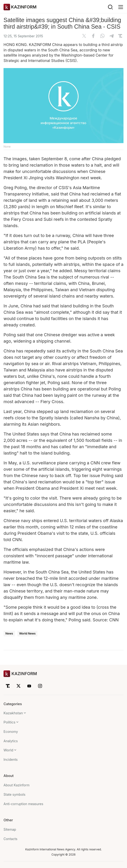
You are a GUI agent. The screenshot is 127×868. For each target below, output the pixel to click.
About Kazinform (17, 785)
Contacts (10, 839)
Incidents (11, 759)
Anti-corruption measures (23, 804)
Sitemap (10, 829)
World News (27, 633)
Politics (9, 722)
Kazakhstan (13, 713)
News (9, 633)
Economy (11, 732)
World (8, 750)
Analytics (11, 741)
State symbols (14, 794)
